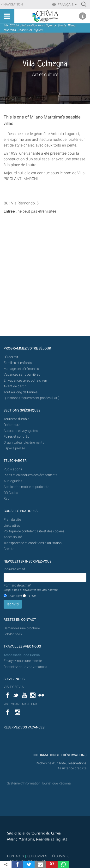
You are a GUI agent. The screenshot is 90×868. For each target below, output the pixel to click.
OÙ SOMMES (60, 856)
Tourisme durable (16, 419)
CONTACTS (15, 856)
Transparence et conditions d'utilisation (33, 543)
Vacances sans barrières (22, 375)
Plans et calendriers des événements (30, 475)
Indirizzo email (14, 569)
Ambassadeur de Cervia (22, 655)
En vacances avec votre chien (26, 380)
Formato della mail (31, 588)
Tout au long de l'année (21, 392)
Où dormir (11, 357)
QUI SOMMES (37, 856)
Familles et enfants (18, 363)
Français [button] (67, 5)
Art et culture (45, 74)
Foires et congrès (16, 437)
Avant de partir (15, 386)
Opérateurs (12, 425)
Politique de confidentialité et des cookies (34, 531)
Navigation (13, 4)
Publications (13, 469)
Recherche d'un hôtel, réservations (61, 763)
